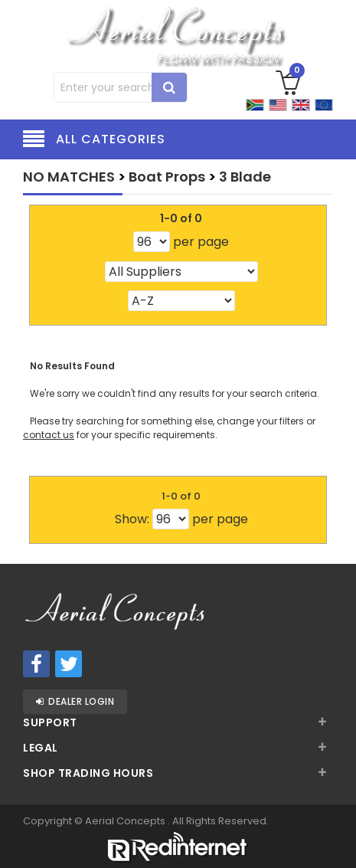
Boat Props (167, 177)
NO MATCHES (69, 177)
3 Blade (245, 177)
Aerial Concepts (126, 821)
